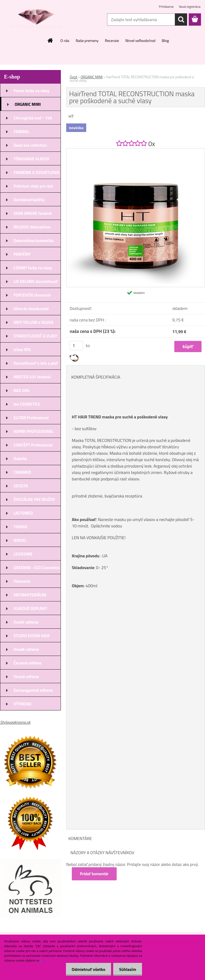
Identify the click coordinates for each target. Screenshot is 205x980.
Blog (165, 40)
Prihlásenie (167, 7)
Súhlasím (127, 969)
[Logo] (37, 20)
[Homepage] (50, 40)
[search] (181, 20)
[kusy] (76, 346)
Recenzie (112, 40)
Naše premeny (87, 40)
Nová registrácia (190, 7)
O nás (65, 40)
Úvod (73, 77)
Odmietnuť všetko (86, 969)
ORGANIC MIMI (92, 77)
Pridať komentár (94, 874)
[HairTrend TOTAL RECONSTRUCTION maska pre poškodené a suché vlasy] (136, 151)
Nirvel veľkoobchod (141, 40)
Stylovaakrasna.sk (15, 722)
